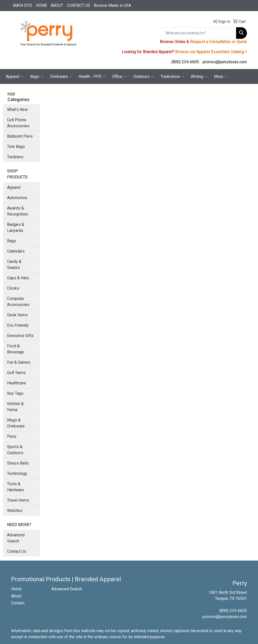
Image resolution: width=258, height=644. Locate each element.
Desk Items (17, 315)
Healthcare (17, 383)
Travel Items (18, 500)
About (16, 596)
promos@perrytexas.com (225, 62)
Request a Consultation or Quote (218, 42)
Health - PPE (92, 77)
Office (119, 77)
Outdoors (144, 77)
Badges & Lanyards (16, 227)
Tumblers (15, 157)
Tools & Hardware (15, 487)
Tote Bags (16, 147)
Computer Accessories (18, 302)
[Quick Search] (198, 33)
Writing (199, 77)
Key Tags (15, 393)
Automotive (17, 198)
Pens (12, 436)
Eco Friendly (18, 325)
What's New (17, 110)
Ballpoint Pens (20, 136)
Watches (15, 511)
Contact (18, 603)
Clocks (13, 288)
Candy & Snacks (14, 265)
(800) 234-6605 (185, 62)
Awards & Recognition (18, 211)
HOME (41, 5)
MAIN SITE (23, 5)
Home (16, 589)
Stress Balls (18, 463)
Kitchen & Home (15, 407)
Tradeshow (172, 77)
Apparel (15, 77)
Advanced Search (16, 538)
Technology (17, 473)
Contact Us (17, 551)
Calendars (16, 251)
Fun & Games (19, 362)
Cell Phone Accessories (18, 123)
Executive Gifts (20, 336)
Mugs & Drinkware (16, 423)
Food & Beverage (15, 349)
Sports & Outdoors (15, 450)
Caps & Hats (18, 278)
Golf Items (16, 373)
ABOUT (57, 5)
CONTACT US (78, 5)
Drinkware (61, 77)
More (221, 77)
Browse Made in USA (112, 5)
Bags (37, 77)
